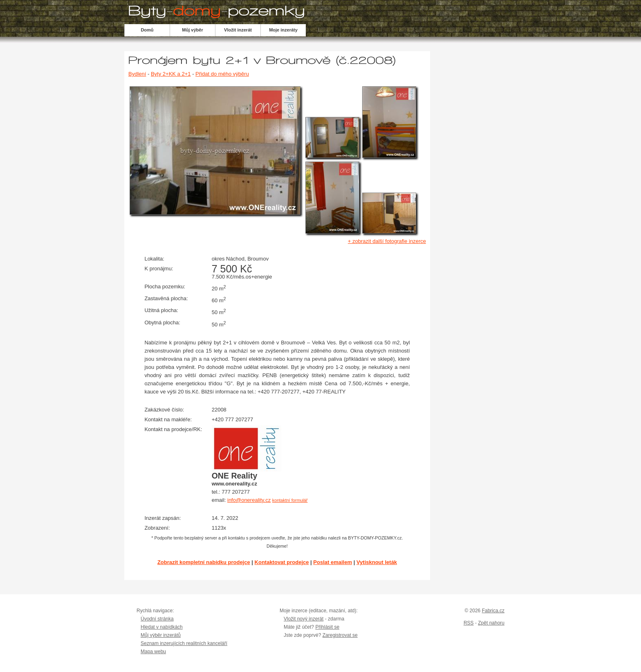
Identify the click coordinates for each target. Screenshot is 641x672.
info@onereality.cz (249, 500)
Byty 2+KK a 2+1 (171, 74)
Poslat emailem (333, 562)
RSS (469, 623)
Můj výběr (192, 30)
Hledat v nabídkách (162, 627)
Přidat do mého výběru (222, 74)
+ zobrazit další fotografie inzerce (387, 241)
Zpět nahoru (491, 623)
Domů (147, 30)
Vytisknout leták (377, 562)
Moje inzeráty (283, 30)
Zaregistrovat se (340, 635)
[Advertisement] (484, 178)
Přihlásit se (327, 627)
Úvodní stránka (157, 619)
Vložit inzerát (238, 30)
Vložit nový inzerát (304, 619)
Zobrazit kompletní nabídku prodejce (204, 562)
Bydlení (137, 74)
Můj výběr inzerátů (161, 635)
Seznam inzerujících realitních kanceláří (184, 643)
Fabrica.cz (493, 611)
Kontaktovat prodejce (282, 562)
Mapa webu (153, 652)
